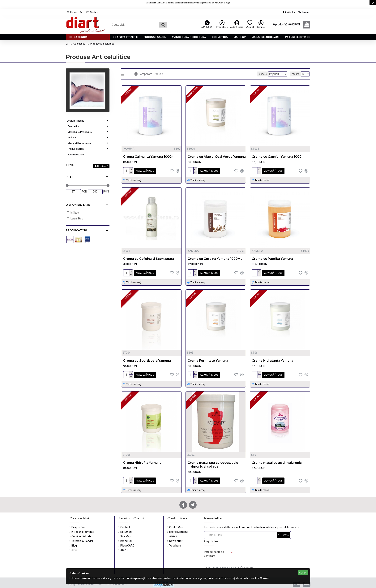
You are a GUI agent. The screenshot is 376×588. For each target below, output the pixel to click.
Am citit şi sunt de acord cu (229, 566)
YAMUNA (129, 149)
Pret (69, 177)
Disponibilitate (78, 205)
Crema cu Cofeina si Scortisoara (149, 258)
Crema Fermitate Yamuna (208, 359)
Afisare (296, 74)
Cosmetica (79, 44)
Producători (76, 230)
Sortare (261, 74)
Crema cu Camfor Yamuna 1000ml (279, 157)
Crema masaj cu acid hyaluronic (277, 460)
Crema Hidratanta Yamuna (273, 359)
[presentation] (259, 552)
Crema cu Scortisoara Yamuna (147, 359)
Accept (303, 573)
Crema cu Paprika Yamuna (272, 258)
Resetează (103, 166)
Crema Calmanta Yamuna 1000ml (149, 157)
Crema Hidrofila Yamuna (142, 460)
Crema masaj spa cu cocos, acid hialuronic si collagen (213, 462)
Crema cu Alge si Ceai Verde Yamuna (217, 157)
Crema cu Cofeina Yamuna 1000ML (215, 258)
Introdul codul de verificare (214, 551)
